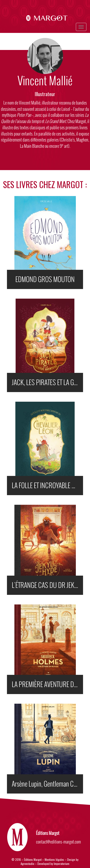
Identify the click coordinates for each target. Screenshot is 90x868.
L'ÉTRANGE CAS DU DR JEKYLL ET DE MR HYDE (47, 585)
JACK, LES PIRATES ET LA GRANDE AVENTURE (47, 382)
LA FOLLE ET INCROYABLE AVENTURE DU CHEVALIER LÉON (47, 486)
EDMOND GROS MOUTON (45, 279)
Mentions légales (54, 859)
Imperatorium (62, 864)
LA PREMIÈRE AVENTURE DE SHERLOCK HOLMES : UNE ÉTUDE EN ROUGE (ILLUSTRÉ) (47, 684)
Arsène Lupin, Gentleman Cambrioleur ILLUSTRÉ (47, 784)
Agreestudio (28, 864)
